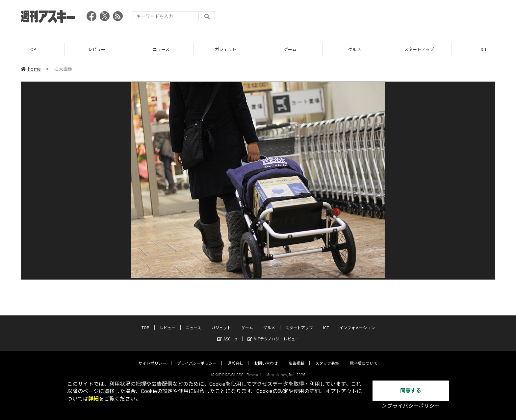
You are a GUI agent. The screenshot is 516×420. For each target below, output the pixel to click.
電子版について (364, 357)
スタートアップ (419, 49)
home (31, 69)
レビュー (97, 49)
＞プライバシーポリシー (411, 406)
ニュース (161, 49)
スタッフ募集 (327, 357)
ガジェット (226, 49)
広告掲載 (297, 357)
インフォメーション (357, 321)
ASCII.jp (227, 332)
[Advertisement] (375, 18)
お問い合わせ (266, 357)
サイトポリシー (152, 357)
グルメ (355, 49)
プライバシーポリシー (197, 357)
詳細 (93, 399)
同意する (411, 391)
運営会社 (235, 357)
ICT (484, 49)
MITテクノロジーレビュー (273, 332)
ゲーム (290, 49)
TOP (32, 49)
